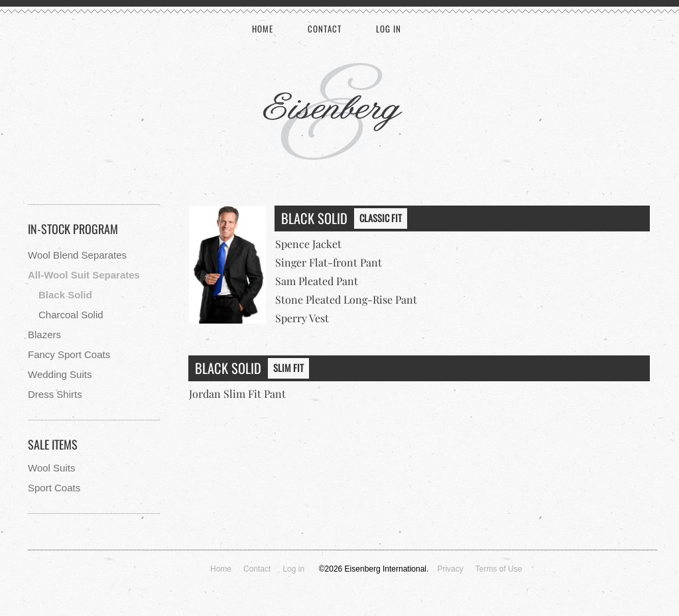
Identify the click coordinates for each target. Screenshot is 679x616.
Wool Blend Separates (77, 255)
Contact (325, 29)
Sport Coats (54, 488)
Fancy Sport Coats (69, 354)
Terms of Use (499, 569)
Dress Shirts (55, 394)
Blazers (44, 335)
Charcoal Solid (71, 315)
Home (263, 29)
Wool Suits (51, 468)
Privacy (450, 569)
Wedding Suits (60, 374)
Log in (389, 29)
